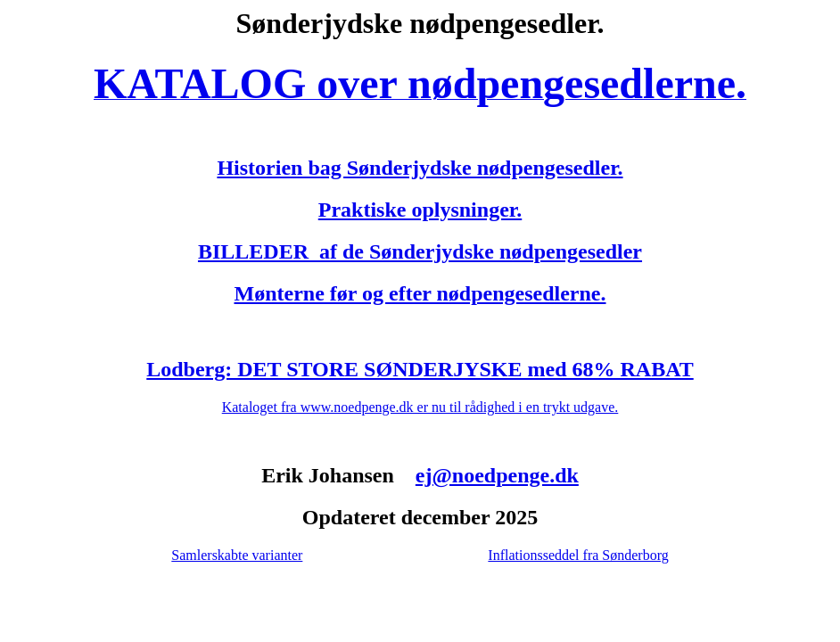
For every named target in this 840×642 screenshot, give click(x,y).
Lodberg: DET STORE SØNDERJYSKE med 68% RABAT (420, 369)
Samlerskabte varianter (237, 555)
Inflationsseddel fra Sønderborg (578, 555)
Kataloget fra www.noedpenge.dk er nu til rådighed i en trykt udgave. (420, 407)
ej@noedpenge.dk (497, 475)
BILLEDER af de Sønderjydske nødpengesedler (420, 251)
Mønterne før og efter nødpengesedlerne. (420, 293)
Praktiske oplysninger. (420, 210)
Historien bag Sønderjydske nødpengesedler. (420, 168)
